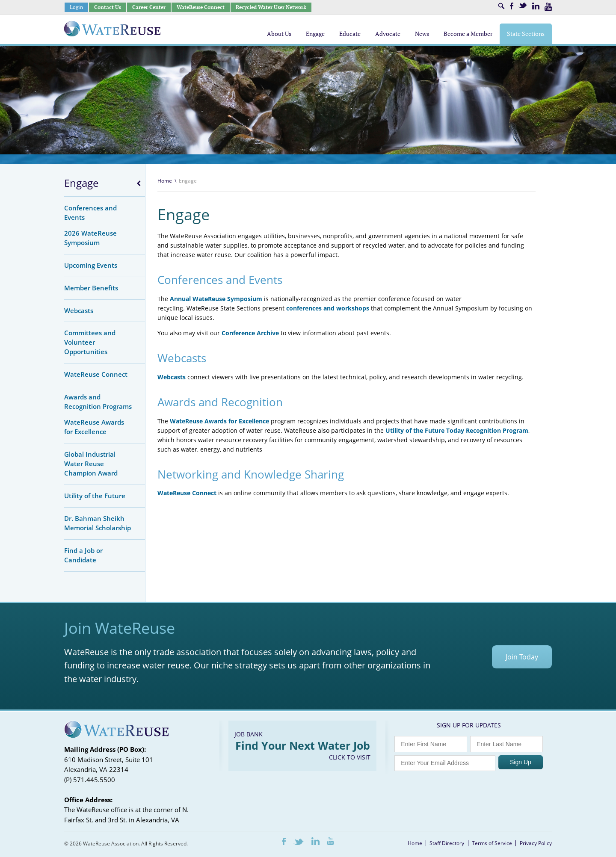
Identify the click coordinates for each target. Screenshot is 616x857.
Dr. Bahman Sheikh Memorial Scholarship (98, 523)
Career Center (149, 7)
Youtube (548, 7)
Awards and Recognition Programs (98, 402)
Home (165, 181)
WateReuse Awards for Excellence (94, 427)
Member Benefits (91, 288)
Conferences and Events (90, 213)
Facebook (512, 6)
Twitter (523, 5)
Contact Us (108, 7)
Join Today (522, 657)
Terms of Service (492, 843)
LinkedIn (536, 6)
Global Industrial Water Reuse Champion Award (91, 464)
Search (501, 6)
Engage (81, 183)
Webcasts (79, 310)
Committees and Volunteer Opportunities (90, 342)
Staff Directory (447, 843)
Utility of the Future (95, 496)
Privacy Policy (536, 843)
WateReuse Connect (201, 7)
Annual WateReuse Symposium (216, 299)
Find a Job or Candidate (83, 555)
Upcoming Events (91, 265)
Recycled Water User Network (271, 7)
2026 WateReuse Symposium (90, 238)
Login (76, 7)
